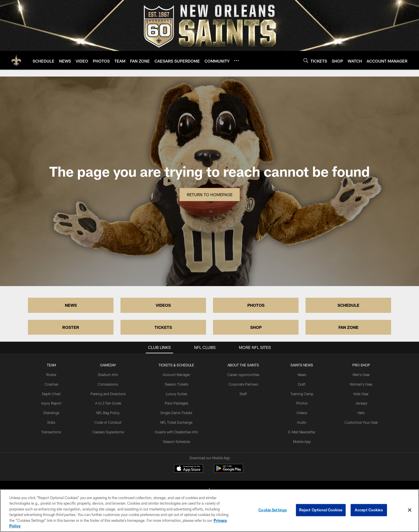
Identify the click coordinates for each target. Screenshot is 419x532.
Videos (302, 413)
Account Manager (176, 375)
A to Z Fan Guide (108, 403)
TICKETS (163, 327)
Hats (361, 413)
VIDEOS (163, 305)
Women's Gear (361, 384)
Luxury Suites (176, 394)
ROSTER (71, 327)
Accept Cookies (369, 510)
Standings (51, 413)
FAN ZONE (348, 327)
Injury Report (51, 403)
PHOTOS (256, 305)
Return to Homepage (210, 195)
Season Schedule (176, 441)
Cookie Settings (273, 510)
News (302, 375)
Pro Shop (361, 365)
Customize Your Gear (361, 422)
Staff (243, 394)
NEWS (71, 305)
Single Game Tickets (176, 413)
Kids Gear (361, 394)
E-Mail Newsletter (302, 432)
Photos (302, 403)
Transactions (51, 432)
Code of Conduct (108, 422)
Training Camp (302, 394)
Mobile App (302, 441)
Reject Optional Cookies (321, 510)
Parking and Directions (108, 394)
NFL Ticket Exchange (176, 422)
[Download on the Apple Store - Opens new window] (189, 469)
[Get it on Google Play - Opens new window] (229, 471)
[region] (210, 511)
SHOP (256, 327)
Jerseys (361, 403)
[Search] (306, 60)
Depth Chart (51, 394)
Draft (302, 384)
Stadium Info (108, 375)
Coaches (51, 384)
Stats (51, 422)
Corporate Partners (243, 384)
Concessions (108, 384)
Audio (302, 422)
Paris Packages (176, 403)
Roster (51, 375)
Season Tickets (176, 384)
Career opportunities (243, 375)
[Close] (410, 510)
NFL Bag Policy (108, 413)
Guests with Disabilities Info (176, 432)
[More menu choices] (237, 61)
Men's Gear (361, 375)
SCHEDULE (348, 305)
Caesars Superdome (108, 432)
